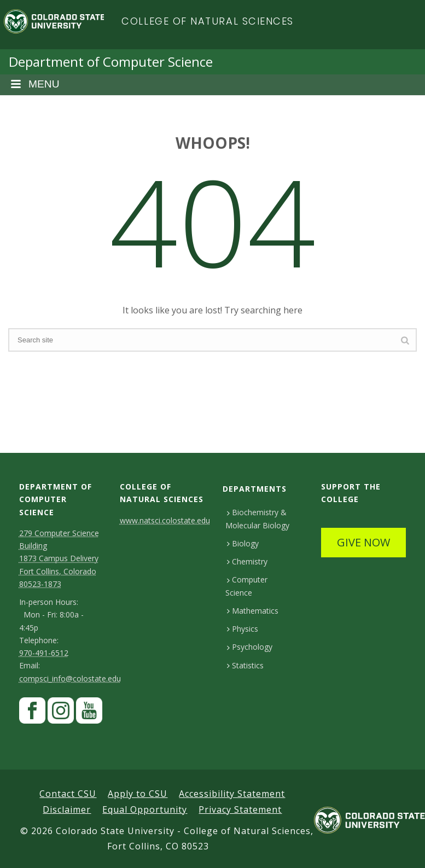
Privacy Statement (240, 809)
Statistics (245, 665)
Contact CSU (68, 794)
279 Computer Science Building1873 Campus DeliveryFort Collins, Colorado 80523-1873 (59, 558)
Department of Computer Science (111, 62)
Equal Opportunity (145, 809)
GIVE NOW (363, 542)
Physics (242, 629)
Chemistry (247, 561)
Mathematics (252, 611)
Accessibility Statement (232, 794)
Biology (243, 543)
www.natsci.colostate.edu (165, 520)
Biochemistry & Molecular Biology (257, 519)
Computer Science (246, 586)
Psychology (249, 647)
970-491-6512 (44, 653)
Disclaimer (67, 809)
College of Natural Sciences (208, 21)
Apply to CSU (138, 794)
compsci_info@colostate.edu (70, 678)
